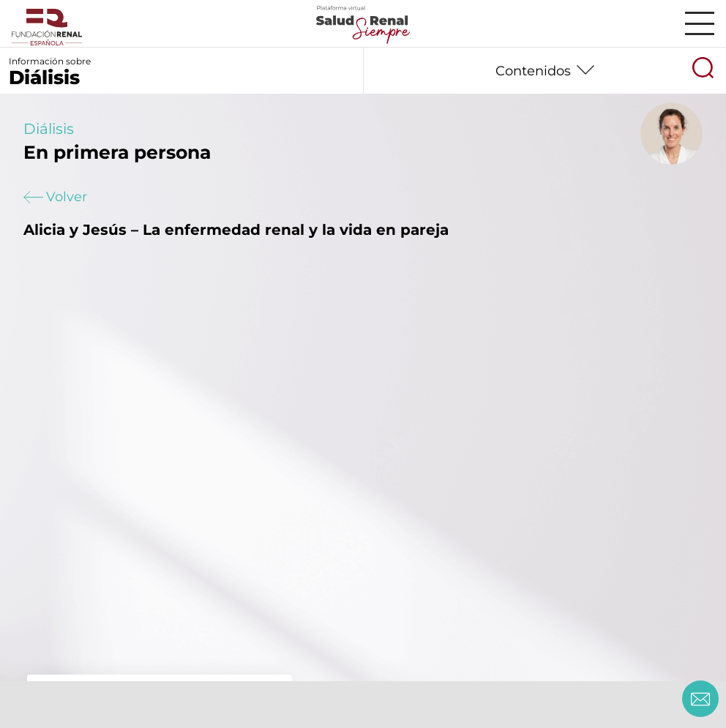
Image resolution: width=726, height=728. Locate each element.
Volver (55, 197)
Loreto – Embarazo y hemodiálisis (152, 694)
